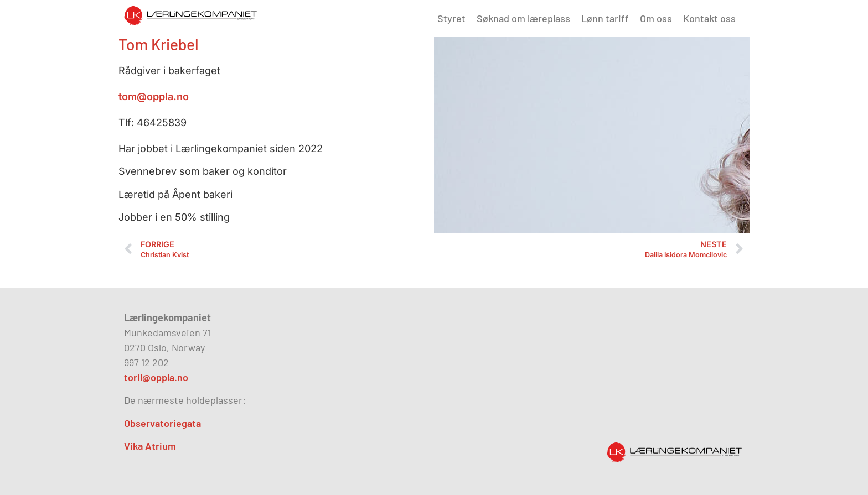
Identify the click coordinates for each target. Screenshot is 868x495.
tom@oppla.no (154, 97)
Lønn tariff (605, 18)
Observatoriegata (162, 423)
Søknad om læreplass (523, 18)
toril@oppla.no (156, 377)
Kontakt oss (709, 18)
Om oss (656, 18)
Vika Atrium (150, 446)
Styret (451, 18)
